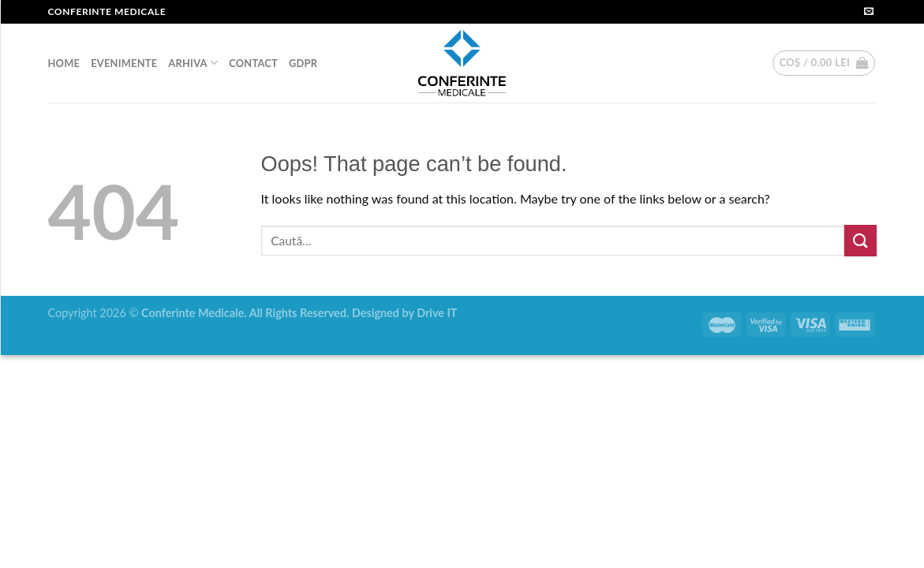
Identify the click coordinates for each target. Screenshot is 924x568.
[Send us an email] (869, 12)
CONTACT (253, 63)
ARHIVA (193, 63)
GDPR (303, 63)
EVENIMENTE (124, 63)
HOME (64, 63)
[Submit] (860, 240)
